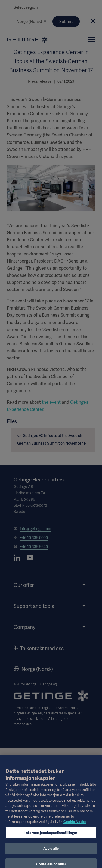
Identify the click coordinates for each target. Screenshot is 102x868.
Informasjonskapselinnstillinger (51, 836)
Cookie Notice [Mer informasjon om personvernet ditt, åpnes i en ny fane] (75, 825)
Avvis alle (51, 852)
